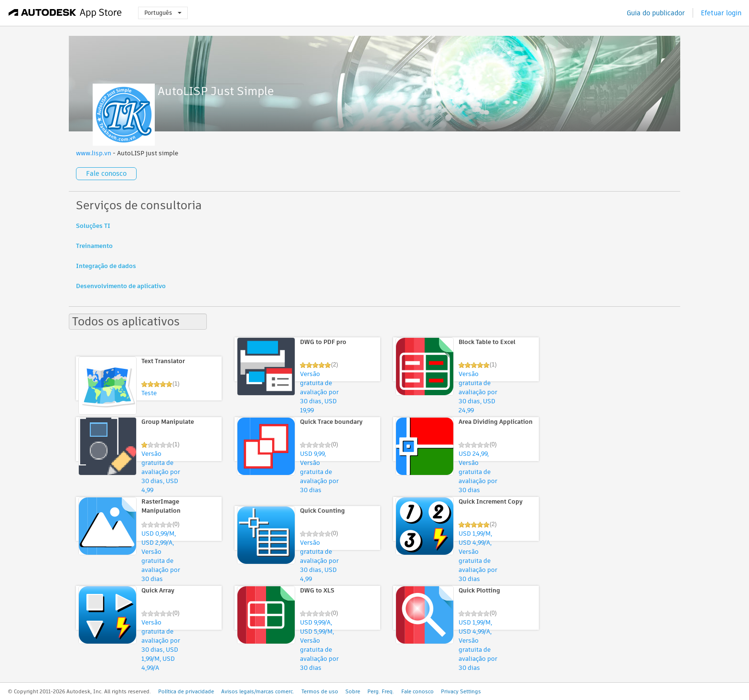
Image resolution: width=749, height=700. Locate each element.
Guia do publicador (656, 13)
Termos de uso (320, 691)
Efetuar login (721, 13)
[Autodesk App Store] (65, 13)
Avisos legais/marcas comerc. (258, 691)
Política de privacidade (186, 691)
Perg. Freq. (381, 691)
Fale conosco (106, 173)
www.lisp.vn (94, 153)
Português (163, 13)
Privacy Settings (461, 691)
